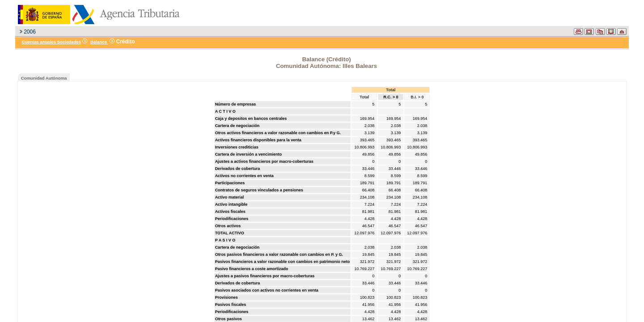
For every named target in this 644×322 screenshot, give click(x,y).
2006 (30, 32)
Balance (99, 42)
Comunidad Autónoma (44, 78)
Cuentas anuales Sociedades (51, 42)
